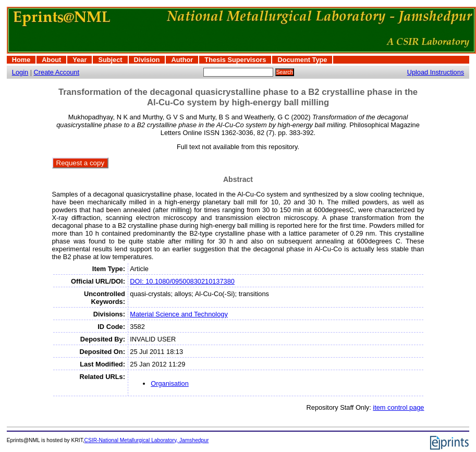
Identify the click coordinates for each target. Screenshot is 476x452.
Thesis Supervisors (235, 60)
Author (182, 60)
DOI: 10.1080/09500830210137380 (182, 281)
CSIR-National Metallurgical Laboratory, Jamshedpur (147, 440)
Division (147, 60)
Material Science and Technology (179, 314)
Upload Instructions (436, 72)
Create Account (57, 72)
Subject (110, 60)
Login (20, 72)
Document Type (302, 60)
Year (80, 60)
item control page (398, 407)
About (51, 60)
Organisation (170, 383)
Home (21, 60)
